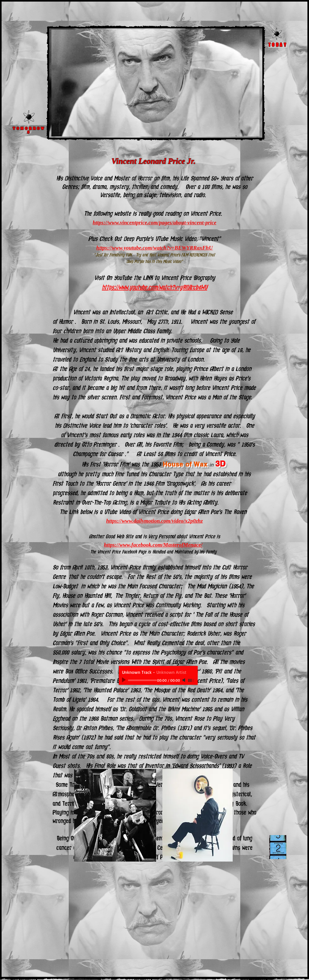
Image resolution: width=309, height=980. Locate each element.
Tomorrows (29, 130)
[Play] (125, 680)
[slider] (191, 680)
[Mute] (184, 680)
